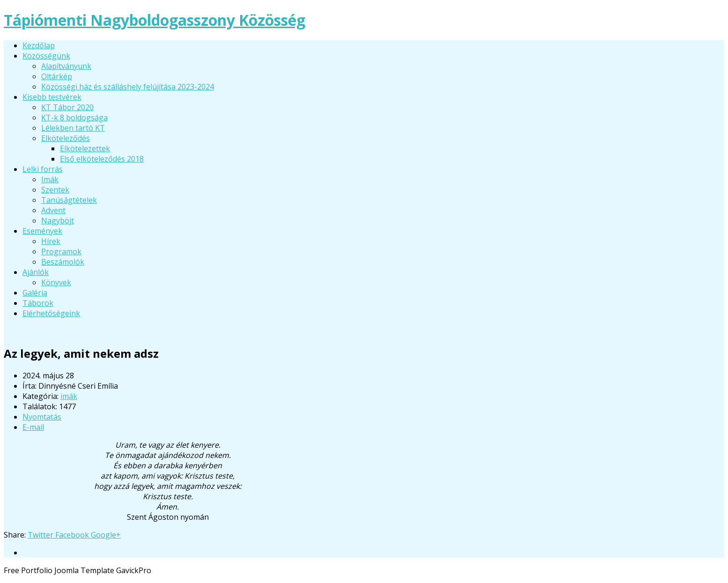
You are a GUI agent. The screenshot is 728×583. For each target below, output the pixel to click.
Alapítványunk (66, 66)
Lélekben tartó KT (73, 128)
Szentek (55, 190)
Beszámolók (63, 262)
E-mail (33, 427)
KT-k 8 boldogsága (74, 118)
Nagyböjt (58, 221)
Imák (50, 179)
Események (42, 231)
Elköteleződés (66, 138)
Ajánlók (36, 272)
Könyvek (56, 282)
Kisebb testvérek (52, 97)
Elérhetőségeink (51, 313)
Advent (53, 210)
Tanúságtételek (69, 200)
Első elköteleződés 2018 (102, 159)
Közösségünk (46, 56)
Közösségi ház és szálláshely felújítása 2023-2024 (128, 87)
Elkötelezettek (85, 148)
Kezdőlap (39, 45)
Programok (61, 251)
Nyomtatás (42, 417)
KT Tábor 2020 (67, 107)
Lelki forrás (43, 169)
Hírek (51, 241)
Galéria (35, 293)
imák (69, 396)
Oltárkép (57, 76)
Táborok (38, 303)
